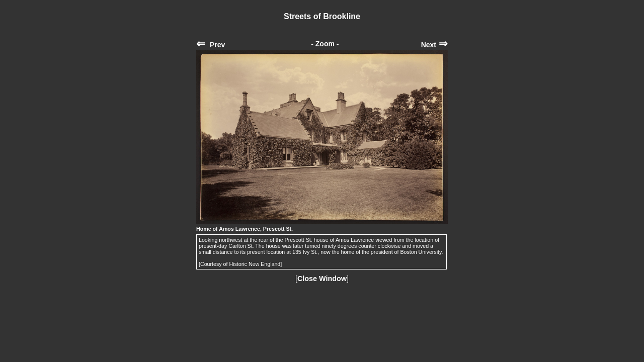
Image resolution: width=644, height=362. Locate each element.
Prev (211, 45)
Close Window (322, 279)
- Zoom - (325, 44)
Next (434, 45)
